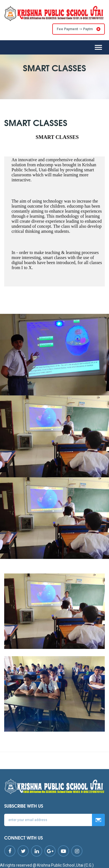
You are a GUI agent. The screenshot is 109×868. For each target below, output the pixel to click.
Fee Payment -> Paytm (79, 29)
